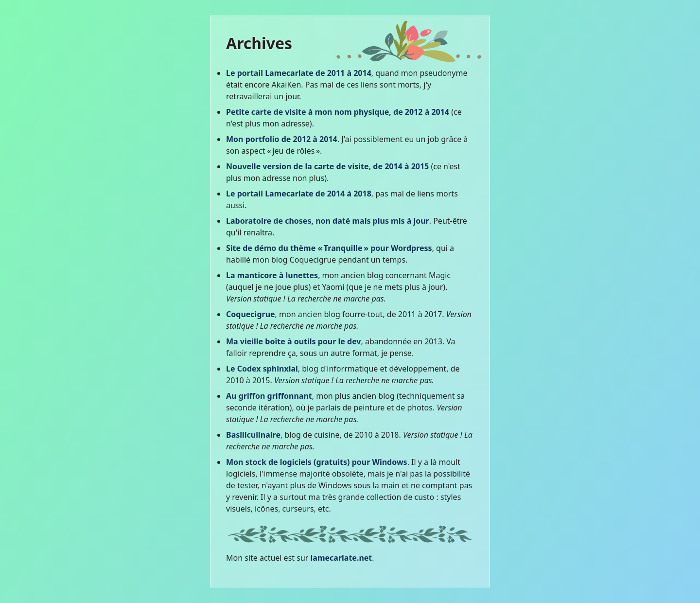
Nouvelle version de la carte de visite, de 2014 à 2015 (327, 166)
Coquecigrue (251, 314)
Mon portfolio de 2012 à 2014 (282, 139)
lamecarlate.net (341, 558)
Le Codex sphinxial (262, 369)
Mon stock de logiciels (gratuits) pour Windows (317, 462)
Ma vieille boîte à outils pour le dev (294, 341)
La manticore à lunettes (272, 275)
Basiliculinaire (253, 435)
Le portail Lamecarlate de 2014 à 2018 (299, 194)
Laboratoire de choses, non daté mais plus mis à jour (328, 221)
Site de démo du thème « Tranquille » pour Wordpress (329, 248)
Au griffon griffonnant (269, 396)
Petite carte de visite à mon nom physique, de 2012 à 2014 (338, 112)
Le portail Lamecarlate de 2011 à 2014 (299, 73)
